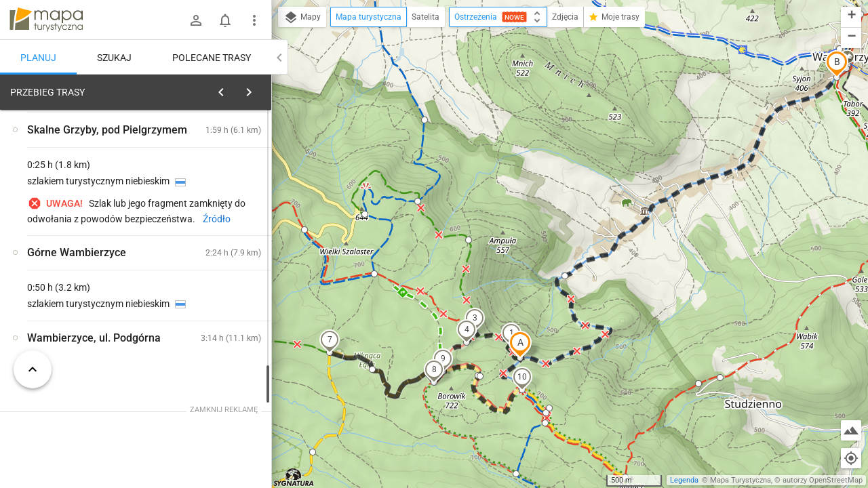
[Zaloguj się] (196, 20)
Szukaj (114, 58)
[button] (520, 344)
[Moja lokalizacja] (851, 458)
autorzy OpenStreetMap (823, 480)
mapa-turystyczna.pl (46, 20)
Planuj (38, 58)
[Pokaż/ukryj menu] (254, 20)
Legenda (684, 480)
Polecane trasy (212, 58)
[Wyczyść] (260, 89)
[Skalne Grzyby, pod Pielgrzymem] (81, 293)
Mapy (302, 18)
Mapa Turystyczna (741, 480)
